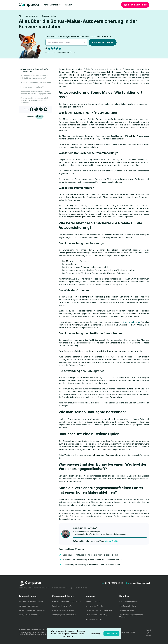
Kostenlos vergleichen (103, 42)
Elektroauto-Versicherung (28, 606)
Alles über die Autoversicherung (31, 601)
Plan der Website (81, 588)
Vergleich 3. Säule (93, 601)
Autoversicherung (131, 322)
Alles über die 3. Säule (94, 606)
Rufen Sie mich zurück (135, 5)
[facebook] (31, 109)
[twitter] (36, 109)
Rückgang (96, 634)
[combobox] (117, 5)
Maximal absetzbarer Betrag (96, 615)
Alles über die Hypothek (128, 601)
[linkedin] (41, 109)
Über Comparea (25, 588)
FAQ (70, 588)
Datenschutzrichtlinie (59, 588)
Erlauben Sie (111, 634)
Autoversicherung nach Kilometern (32, 610)
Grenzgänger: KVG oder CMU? (64, 615)
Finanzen (69, 5)
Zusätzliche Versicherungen (63, 610)
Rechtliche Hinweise (41, 588)
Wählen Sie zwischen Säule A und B (99, 610)
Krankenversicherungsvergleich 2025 (67, 601)
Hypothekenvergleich (128, 610)
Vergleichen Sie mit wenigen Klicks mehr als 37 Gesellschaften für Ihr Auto (78, 37)
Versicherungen (52, 5)
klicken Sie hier (112, 541)
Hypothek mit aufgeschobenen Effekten (131, 616)
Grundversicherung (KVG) (62, 606)
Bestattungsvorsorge (94, 619)
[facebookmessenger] (45, 109)
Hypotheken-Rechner (128, 606)
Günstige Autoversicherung (29, 615)
